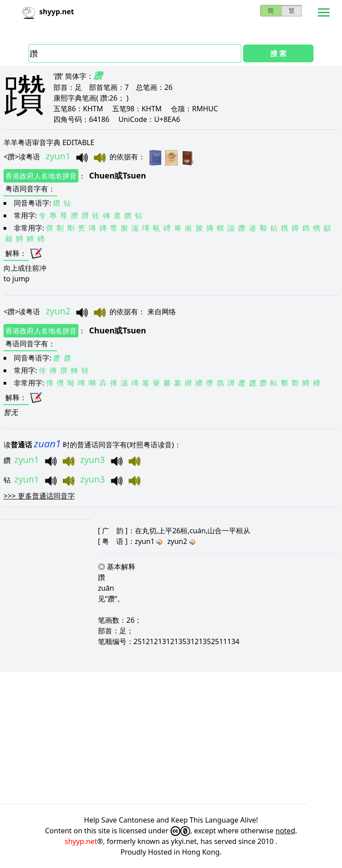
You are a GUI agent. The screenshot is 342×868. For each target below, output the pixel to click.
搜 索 (278, 53)
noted (285, 831)
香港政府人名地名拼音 (41, 176)
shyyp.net (81, 841)
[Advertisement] (171, 738)
